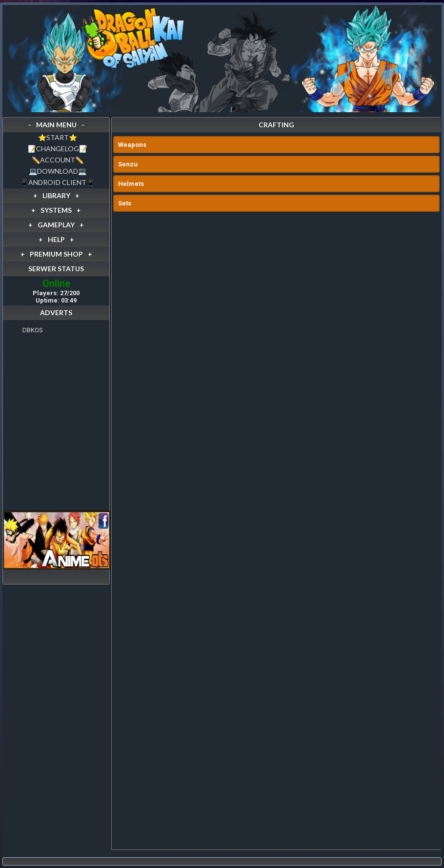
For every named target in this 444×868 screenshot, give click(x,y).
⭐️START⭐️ (58, 137)
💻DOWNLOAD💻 (58, 171)
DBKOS (33, 330)
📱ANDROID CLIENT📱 (57, 182)
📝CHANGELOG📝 (58, 149)
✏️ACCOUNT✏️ (58, 160)
